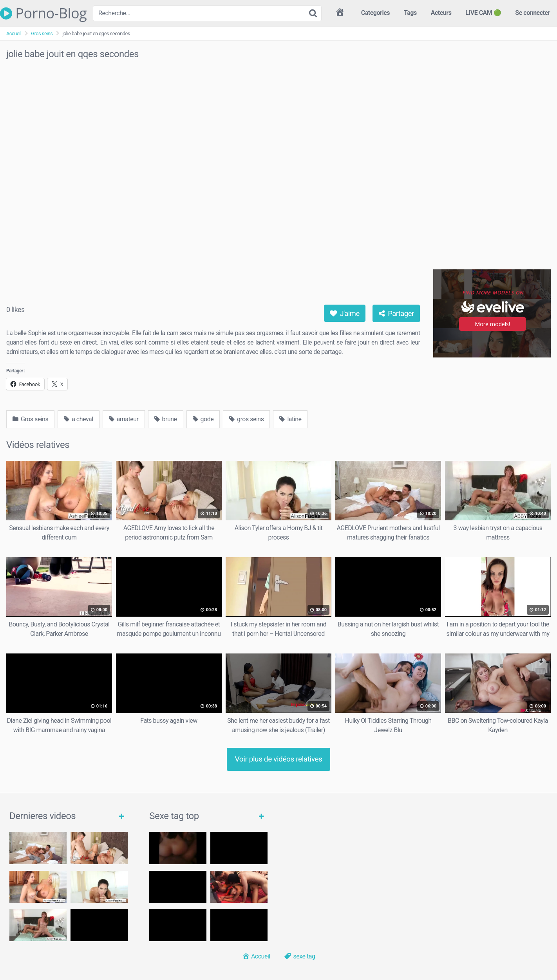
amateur (124, 419)
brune (166, 419)
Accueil (14, 33)
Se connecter (533, 13)
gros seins (246, 419)
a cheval (78, 419)
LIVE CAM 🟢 (483, 13)
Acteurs (441, 13)
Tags (410, 13)
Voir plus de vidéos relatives (279, 759)
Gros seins (42, 33)
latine (290, 419)
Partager (396, 313)
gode (203, 419)
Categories (375, 13)
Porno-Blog (43, 13)
